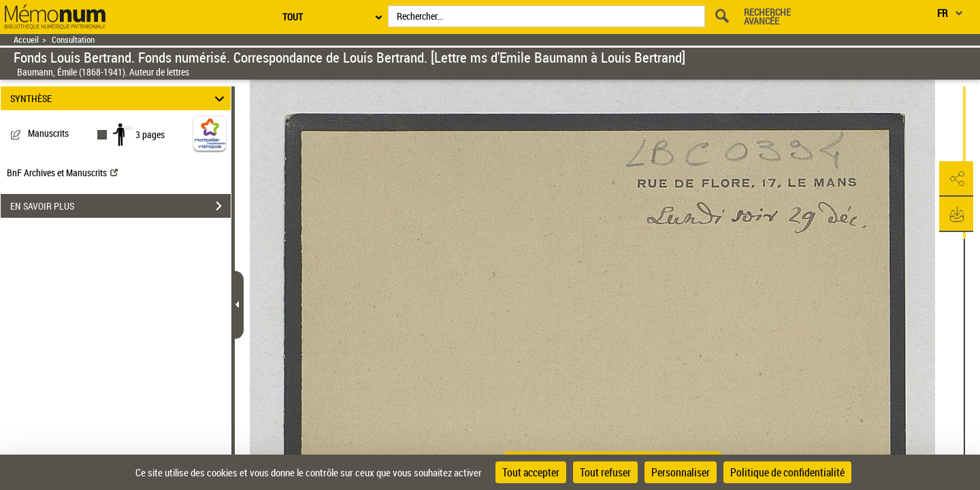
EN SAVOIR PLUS (120, 206)
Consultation (73, 40)
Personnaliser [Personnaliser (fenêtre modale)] (681, 472)
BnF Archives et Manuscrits (62, 173)
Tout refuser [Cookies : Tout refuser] (605, 472)
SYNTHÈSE (119, 98)
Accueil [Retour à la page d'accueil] (26, 40)
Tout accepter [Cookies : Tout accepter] (531, 472)
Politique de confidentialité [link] (787, 472)
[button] (956, 179)
